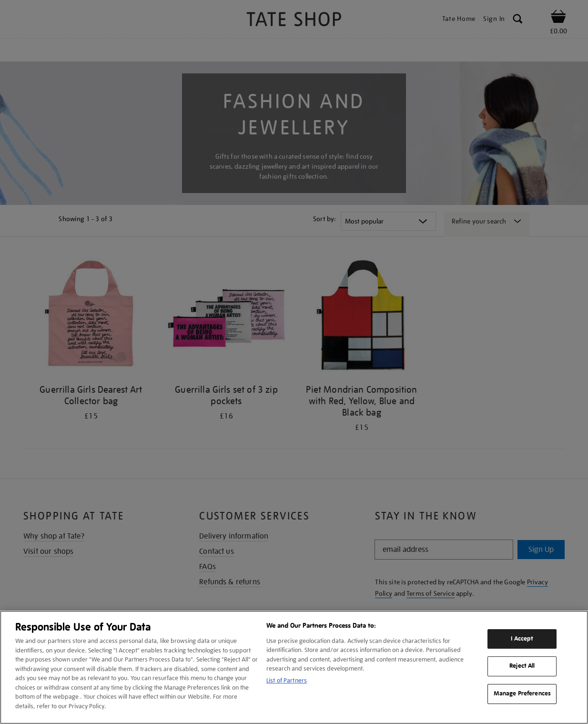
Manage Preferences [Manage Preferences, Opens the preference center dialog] (522, 693)
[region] (294, 667)
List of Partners (287, 680)
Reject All (522, 666)
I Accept (522, 639)
